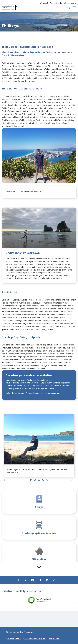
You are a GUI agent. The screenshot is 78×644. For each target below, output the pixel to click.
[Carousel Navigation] (39, 480)
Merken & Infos (46, 3)
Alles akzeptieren (13, 638)
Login (58, 3)
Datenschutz (53, 638)
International (70, 3)
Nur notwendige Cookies (34, 638)
